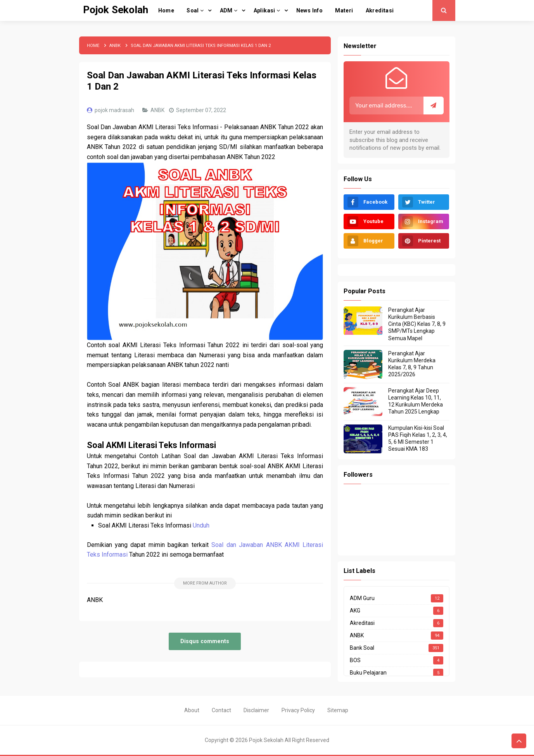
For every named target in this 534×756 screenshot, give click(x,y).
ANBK (158, 110)
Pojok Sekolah (266, 740)
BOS (355, 660)
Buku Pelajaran (368, 673)
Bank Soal (362, 648)
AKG (355, 611)
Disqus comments (205, 641)
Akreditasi (362, 623)
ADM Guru (362, 598)
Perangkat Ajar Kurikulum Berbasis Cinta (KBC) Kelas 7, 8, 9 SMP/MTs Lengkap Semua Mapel (417, 324)
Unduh (201, 525)
